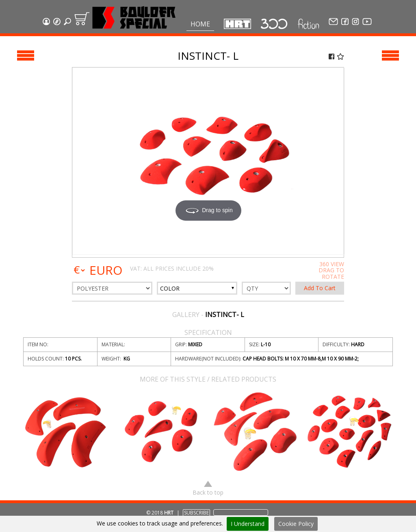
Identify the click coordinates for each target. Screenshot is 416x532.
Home (200, 24)
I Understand (248, 524)
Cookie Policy (296, 524)
